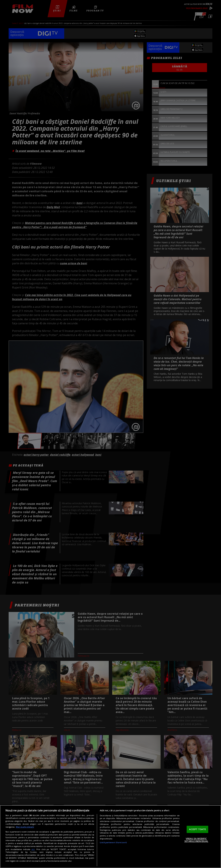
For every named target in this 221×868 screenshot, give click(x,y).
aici (33, 849)
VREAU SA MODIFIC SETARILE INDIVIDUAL (196, 840)
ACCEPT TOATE (198, 829)
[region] (110, 837)
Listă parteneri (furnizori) (113, 842)
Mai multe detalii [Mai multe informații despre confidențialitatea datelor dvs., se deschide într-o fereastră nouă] (25, 827)
